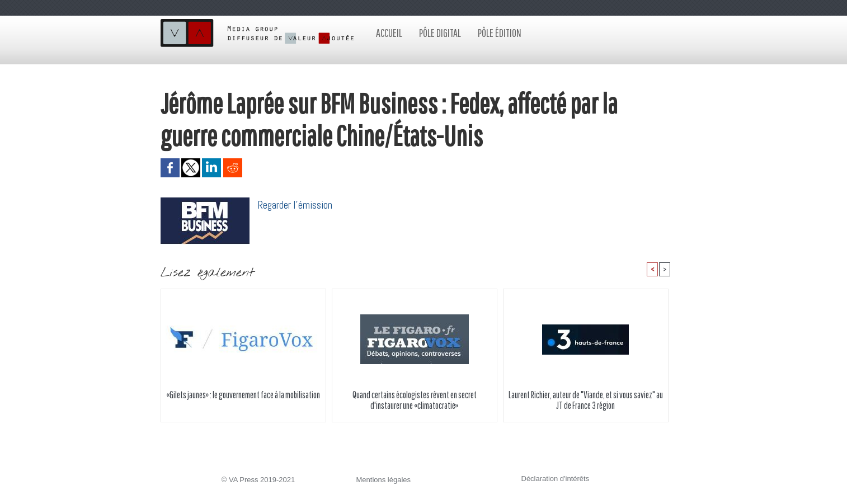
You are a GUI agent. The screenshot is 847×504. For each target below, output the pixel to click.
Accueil (389, 33)
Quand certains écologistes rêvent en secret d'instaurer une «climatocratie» (415, 400)
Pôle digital (440, 33)
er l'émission (308, 205)
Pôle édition (500, 33)
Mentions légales (384, 480)
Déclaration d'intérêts (556, 479)
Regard (271, 205)
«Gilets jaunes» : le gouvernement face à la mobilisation (243, 395)
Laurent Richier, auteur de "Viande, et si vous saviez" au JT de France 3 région (586, 400)
